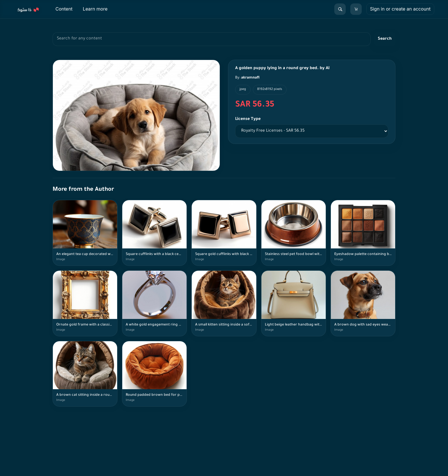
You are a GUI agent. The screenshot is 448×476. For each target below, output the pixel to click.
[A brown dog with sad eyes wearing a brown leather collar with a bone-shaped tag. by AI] (363, 303)
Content (64, 9)
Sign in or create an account (400, 9)
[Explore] (28, 9)
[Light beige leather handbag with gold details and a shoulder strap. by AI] (294, 303)
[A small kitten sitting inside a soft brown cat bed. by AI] (224, 303)
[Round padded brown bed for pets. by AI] (154, 374)
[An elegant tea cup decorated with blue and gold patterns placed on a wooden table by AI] (85, 233)
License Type (248, 119)
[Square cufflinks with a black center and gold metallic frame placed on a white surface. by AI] (154, 233)
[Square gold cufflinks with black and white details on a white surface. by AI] (224, 233)
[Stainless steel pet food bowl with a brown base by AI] (294, 233)
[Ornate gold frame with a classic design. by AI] (85, 303)
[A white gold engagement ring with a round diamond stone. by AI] (154, 303)
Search (385, 39)
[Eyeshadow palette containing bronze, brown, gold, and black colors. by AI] (363, 233)
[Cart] (356, 9)
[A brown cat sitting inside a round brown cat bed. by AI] (85, 374)
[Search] (340, 9)
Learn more (95, 9)
